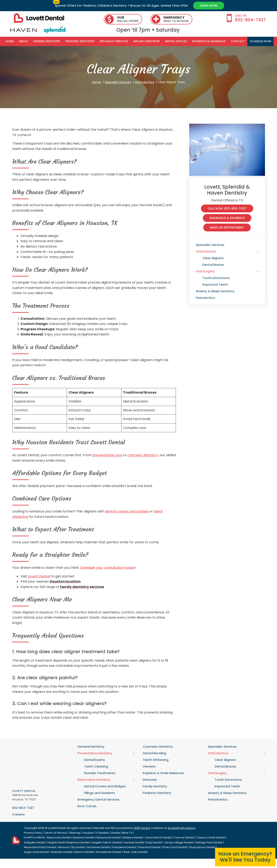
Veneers (149, 766)
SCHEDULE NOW (261, 41)
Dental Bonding (154, 753)
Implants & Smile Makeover (163, 773)
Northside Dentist (98, 847)
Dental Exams (94, 760)
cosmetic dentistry (143, 455)
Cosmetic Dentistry (158, 746)
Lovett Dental (39, 576)
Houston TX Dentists (96, 833)
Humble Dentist (134, 842)
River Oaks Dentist (136, 852)
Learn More (209, 6)
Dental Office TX (122, 833)
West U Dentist (84, 852)
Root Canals (87, 806)
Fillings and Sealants (100, 793)
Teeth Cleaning (96, 766)
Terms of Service (56, 833)
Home (10, 41)
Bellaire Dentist (133, 837)
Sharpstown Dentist (202, 847)
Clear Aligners (213, 258)
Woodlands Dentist (109, 852)
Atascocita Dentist (59, 837)
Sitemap (75, 833)
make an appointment (227, 227)
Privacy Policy (33, 833)
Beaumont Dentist (109, 837)
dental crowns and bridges (127, 511)
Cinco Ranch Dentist (158, 837)
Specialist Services (114, 41)
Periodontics (205, 298)
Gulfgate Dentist (34, 842)
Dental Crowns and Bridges (105, 786)
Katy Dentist (154, 842)
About (24, 41)
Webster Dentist (62, 852)
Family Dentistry (155, 786)
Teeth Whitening (156, 760)
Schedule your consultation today (107, 568)
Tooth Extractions (216, 278)
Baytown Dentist (84, 837)
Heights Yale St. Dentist (107, 842)
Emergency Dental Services (98, 799)
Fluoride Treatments (100, 773)
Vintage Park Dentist (209, 842)
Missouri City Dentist (72, 847)
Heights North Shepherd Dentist (68, 842)
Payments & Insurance (209, 41)
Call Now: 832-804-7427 (227, 208)
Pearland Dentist (149, 847)
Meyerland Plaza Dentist (40, 847)
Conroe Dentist (184, 837)
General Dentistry (47, 41)
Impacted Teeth (215, 284)
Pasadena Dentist (124, 847)
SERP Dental (142, 828)
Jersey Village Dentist (179, 842)
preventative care (107, 455)
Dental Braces (213, 265)
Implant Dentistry (146, 41)
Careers (18, 814)
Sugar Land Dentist (36, 852)
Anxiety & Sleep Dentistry (215, 291)
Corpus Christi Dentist (211, 837)
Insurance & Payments (227, 218)
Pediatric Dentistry (80, 41)
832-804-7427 (23, 808)
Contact (238, 41)
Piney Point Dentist (175, 847)
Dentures (150, 780)
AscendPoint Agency (182, 828)
